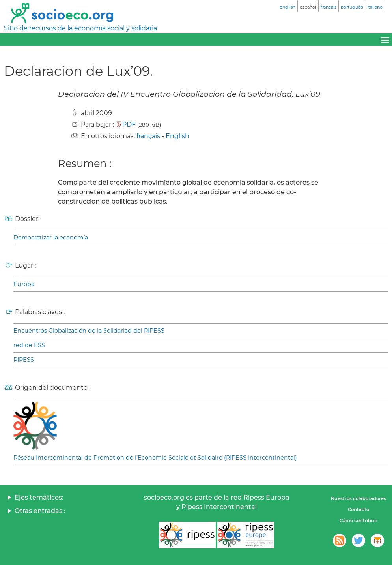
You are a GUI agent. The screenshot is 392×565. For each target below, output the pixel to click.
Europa (24, 284)
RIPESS (24, 360)
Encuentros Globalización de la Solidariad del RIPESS (89, 331)
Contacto (358, 509)
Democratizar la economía (51, 238)
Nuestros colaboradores (358, 498)
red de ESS (29, 345)
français (148, 136)
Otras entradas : (40, 511)
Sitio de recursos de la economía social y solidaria (80, 28)
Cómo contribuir (358, 520)
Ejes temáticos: (39, 497)
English (177, 136)
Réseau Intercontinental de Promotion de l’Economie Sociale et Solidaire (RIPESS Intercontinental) (155, 458)
